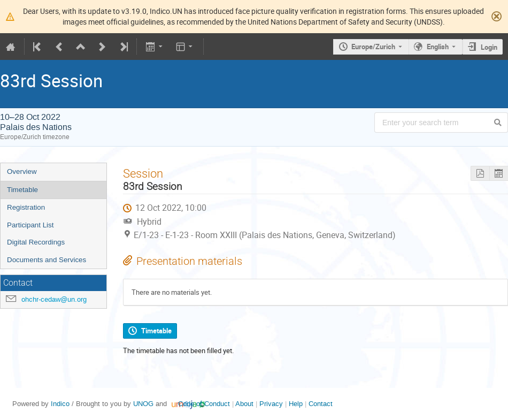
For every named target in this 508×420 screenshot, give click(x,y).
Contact (321, 404)
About (244, 404)
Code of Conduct (204, 404)
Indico (60, 404)
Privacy (271, 404)
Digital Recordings (36, 242)
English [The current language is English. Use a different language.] (438, 47)
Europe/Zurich (373, 47)
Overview (22, 171)
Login (489, 47)
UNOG (143, 404)
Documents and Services (47, 260)
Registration (26, 207)
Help (296, 404)
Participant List (30, 225)
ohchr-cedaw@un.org (54, 299)
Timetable (22, 190)
